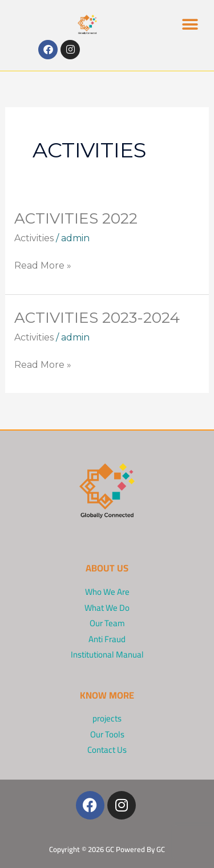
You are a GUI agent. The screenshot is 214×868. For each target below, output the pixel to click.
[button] (190, 24)
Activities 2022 (76, 218)
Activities (34, 238)
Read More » (43, 265)
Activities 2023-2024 (97, 318)
